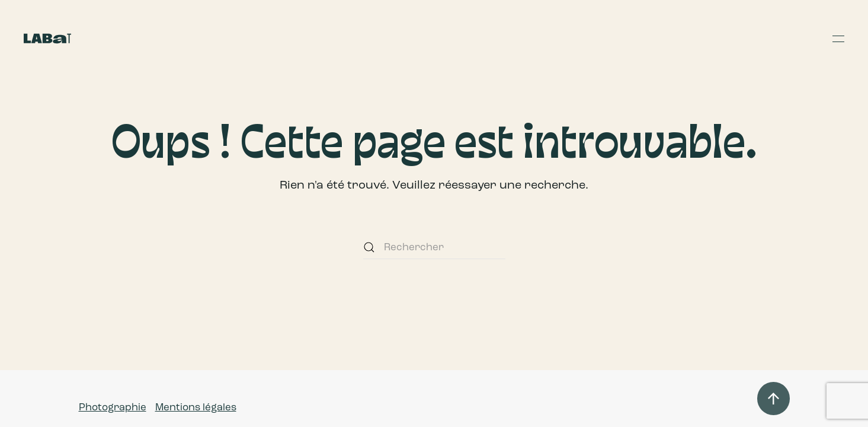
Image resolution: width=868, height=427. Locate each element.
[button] (838, 39)
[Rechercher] (434, 247)
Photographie (113, 407)
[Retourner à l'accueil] (47, 39)
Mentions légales (196, 407)
